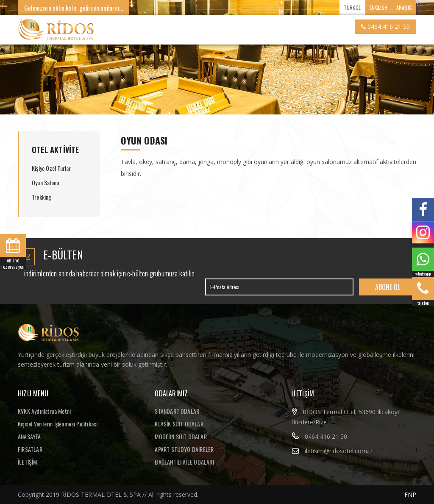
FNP (410, 494)
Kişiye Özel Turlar (51, 168)
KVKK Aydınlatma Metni (44, 411)
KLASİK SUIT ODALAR (179, 424)
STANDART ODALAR (177, 411)
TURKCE (352, 7)
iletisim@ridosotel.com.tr (339, 451)
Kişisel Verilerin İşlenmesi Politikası (58, 424)
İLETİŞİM (28, 462)
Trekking (42, 197)
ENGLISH (378, 7)
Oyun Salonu (45, 182)
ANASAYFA (29, 436)
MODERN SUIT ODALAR (181, 436)
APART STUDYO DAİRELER (184, 449)
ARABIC (404, 7)
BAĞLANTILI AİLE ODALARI (184, 462)
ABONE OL (388, 287)
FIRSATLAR (30, 449)
